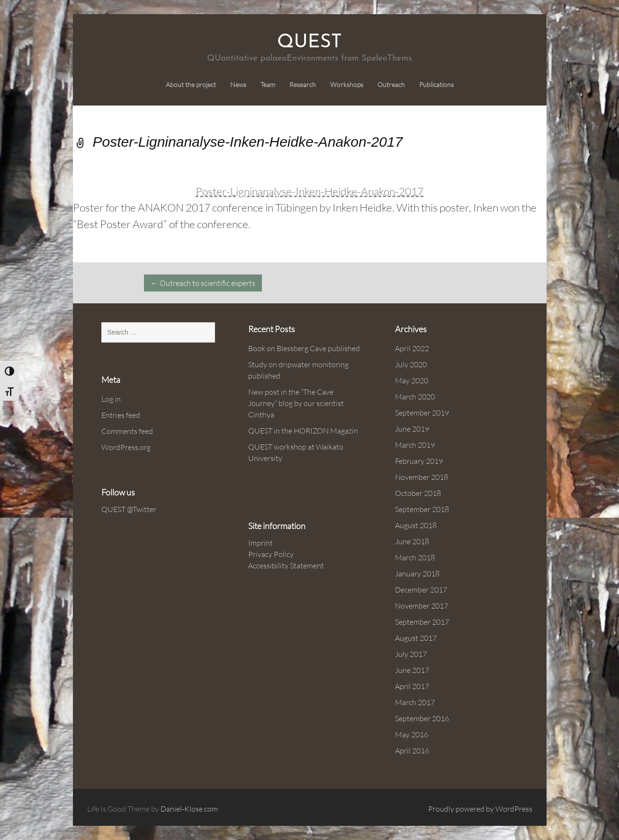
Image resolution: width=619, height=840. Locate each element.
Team (268, 85)
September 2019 (422, 413)
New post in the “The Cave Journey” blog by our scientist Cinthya (296, 403)
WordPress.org (126, 447)
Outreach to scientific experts (203, 283)
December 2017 (421, 590)
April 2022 (412, 348)
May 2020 (412, 380)
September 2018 (422, 509)
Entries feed (121, 415)
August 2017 (416, 638)
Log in (111, 399)
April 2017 (412, 686)
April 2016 (412, 751)
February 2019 (419, 461)
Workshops (347, 85)
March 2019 (415, 445)
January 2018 (417, 574)
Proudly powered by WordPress (480, 809)
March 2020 (415, 397)
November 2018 (422, 477)
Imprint (260, 543)
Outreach (391, 85)
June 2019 (412, 429)
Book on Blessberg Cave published (304, 348)
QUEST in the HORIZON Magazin (303, 431)
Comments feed (127, 431)
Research (303, 85)
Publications (436, 85)
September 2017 (422, 622)
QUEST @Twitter (129, 509)
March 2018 (415, 557)
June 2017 (412, 670)
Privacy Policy (271, 554)
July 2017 (411, 654)
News (238, 85)
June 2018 (412, 541)
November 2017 (422, 606)
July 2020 (411, 364)
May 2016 (412, 734)
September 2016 (422, 718)
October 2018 (418, 493)
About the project (191, 85)
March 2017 (415, 702)
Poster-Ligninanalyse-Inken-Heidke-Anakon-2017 (309, 191)
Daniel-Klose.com (189, 809)
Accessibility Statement (286, 566)
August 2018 (416, 525)
